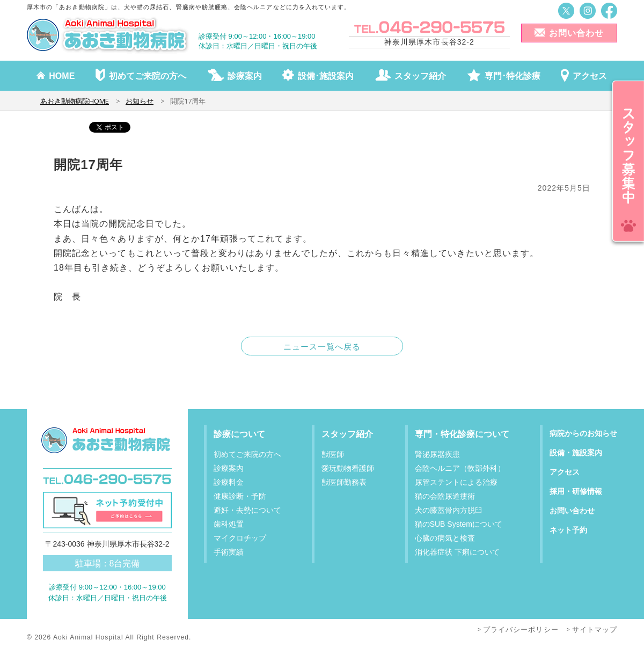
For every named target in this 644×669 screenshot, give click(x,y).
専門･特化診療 (513, 76)
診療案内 (245, 76)
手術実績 (229, 552)
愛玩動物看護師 (348, 468)
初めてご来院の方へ (148, 76)
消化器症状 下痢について (457, 552)
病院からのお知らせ (583, 433)
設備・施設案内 (576, 453)
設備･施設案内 (326, 76)
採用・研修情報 (576, 491)
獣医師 (333, 454)
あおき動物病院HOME (75, 101)
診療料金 (229, 482)
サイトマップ (595, 630)
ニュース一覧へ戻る (322, 347)
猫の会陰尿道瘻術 (445, 496)
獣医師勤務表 (344, 482)
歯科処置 (229, 524)
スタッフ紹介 (420, 76)
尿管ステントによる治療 (456, 482)
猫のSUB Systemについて (459, 524)
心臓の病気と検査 (445, 538)
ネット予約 (568, 530)
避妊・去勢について (247, 510)
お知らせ (140, 101)
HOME (62, 76)
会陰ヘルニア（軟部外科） (460, 468)
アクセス (590, 76)
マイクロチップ (240, 538)
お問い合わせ (576, 33)
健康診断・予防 (240, 496)
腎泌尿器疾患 (437, 454)
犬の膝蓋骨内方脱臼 (449, 510)
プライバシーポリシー (521, 630)
